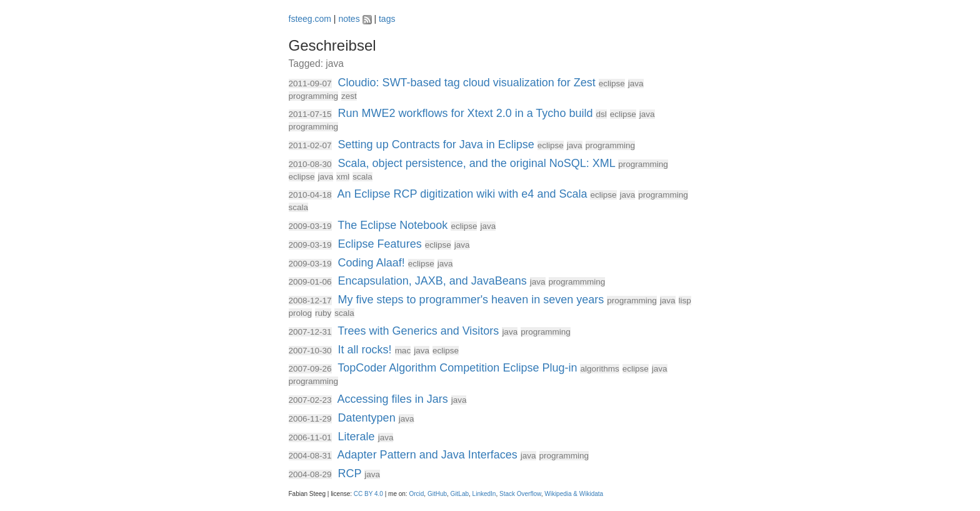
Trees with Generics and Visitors (418, 331)
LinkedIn (484, 494)
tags (387, 19)
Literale (357, 437)
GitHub (437, 494)
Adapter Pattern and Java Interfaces (427, 455)
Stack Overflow (520, 494)
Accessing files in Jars (393, 399)
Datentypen (367, 418)
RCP (350, 473)
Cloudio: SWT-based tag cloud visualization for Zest (467, 83)
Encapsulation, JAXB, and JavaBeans (432, 281)
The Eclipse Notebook (392, 225)
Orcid (416, 494)
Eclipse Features (380, 244)
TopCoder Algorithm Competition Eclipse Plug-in (457, 368)
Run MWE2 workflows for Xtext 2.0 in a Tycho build (466, 113)
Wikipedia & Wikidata (574, 494)
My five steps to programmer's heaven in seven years (471, 300)
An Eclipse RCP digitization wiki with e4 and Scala (462, 194)
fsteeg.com (310, 19)
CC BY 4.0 (368, 494)
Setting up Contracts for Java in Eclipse (436, 144)
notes (349, 19)
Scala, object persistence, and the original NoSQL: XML (477, 163)
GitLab (460, 494)
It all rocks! (365, 350)
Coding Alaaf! (372, 263)
